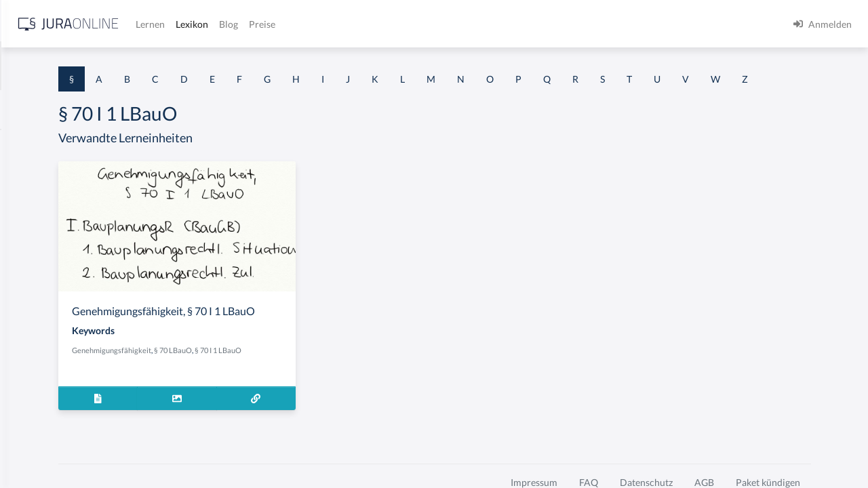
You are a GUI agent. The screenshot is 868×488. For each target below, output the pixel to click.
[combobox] (108, 66)
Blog (444, 24)
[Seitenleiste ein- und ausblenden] (195, 21)
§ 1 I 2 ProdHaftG (47, 358)
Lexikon (408, 24)
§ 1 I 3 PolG (35, 388)
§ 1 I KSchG (35, 419)
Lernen (366, 24)
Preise (478, 24)
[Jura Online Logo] (284, 24)
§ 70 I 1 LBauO (387, 388)
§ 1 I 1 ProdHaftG (47, 297)
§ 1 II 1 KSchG (40, 449)
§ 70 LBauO (342, 388)
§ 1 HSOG (31, 266)
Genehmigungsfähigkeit (280, 388)
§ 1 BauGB (33, 175)
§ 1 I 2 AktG (35, 327)
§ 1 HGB (28, 236)
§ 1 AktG (29, 144)
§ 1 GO (25, 205)
